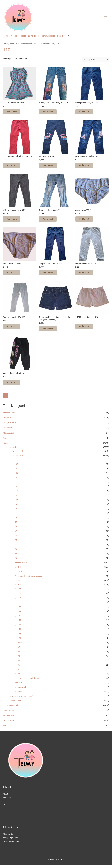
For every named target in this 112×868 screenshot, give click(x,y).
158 (16, 516)
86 (16, 552)
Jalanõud (7, 420)
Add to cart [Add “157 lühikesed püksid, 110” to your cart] (86, 328)
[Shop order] (95, 59)
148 (16, 507)
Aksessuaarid (9, 415)
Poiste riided (17, 454)
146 (16, 503)
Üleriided (18, 694)
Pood (12, 44)
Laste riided (14, 450)
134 (16, 493)
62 (16, 534)
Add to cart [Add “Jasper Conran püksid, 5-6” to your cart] (50, 274)
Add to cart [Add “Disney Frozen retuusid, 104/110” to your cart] (50, 112)
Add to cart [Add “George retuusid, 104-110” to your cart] (14, 328)
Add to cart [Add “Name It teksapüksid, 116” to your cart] (50, 220)
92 (16, 556)
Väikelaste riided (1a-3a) (22, 699)
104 (16, 467)
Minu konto (8, 837)
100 (16, 462)
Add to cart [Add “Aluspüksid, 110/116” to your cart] (86, 220)
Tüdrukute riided (19, 458)
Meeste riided (15, 703)
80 (16, 547)
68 (16, 538)
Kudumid (19, 574)
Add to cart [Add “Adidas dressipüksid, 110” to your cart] (14, 385)
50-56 (20, 645)
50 (16, 525)
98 (16, 561)
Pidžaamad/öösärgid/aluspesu (28, 579)
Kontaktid (7, 800)
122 (16, 484)
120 (16, 480)
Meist (5, 797)
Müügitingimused (11, 840)
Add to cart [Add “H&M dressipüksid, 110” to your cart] (86, 274)
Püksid (18, 587)
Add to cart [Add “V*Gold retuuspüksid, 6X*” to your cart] (14, 220)
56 (16, 529)
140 (16, 498)
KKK (5, 807)
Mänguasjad (8, 436)
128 (16, 489)
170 (19, 641)
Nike (5, 441)
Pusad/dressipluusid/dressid (27, 681)
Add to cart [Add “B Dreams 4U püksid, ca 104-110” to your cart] (14, 166)
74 (16, 543)
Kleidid (18, 570)
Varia (5, 728)
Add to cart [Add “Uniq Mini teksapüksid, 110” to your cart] (86, 166)
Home (5, 44)
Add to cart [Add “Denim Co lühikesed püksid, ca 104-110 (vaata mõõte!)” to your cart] (50, 331)
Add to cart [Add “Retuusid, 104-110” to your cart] (50, 166)
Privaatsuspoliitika (11, 844)
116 (16, 476)
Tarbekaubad (9, 718)
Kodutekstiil (8, 431)
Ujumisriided (20, 690)
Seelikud (18, 685)
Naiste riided (14, 708)
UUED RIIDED (9, 723)
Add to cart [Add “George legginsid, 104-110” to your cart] (86, 112)
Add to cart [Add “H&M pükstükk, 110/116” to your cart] (14, 112)
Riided (6, 446)
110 (16, 471)
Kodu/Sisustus (9, 425)
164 (16, 520)
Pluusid (18, 583)
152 (16, 511)
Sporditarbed (9, 713)
